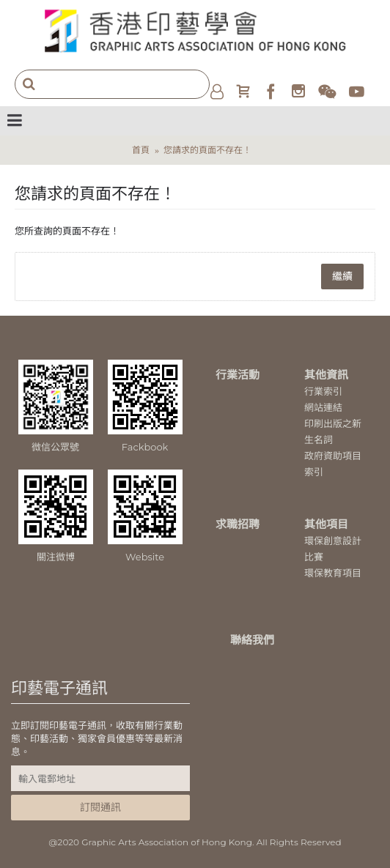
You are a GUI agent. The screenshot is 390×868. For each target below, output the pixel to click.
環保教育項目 (333, 573)
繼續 (342, 276)
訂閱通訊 (100, 807)
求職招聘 (238, 524)
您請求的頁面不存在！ (207, 150)
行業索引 (323, 391)
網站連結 (323, 407)
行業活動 (238, 375)
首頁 (141, 150)
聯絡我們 (252, 640)
